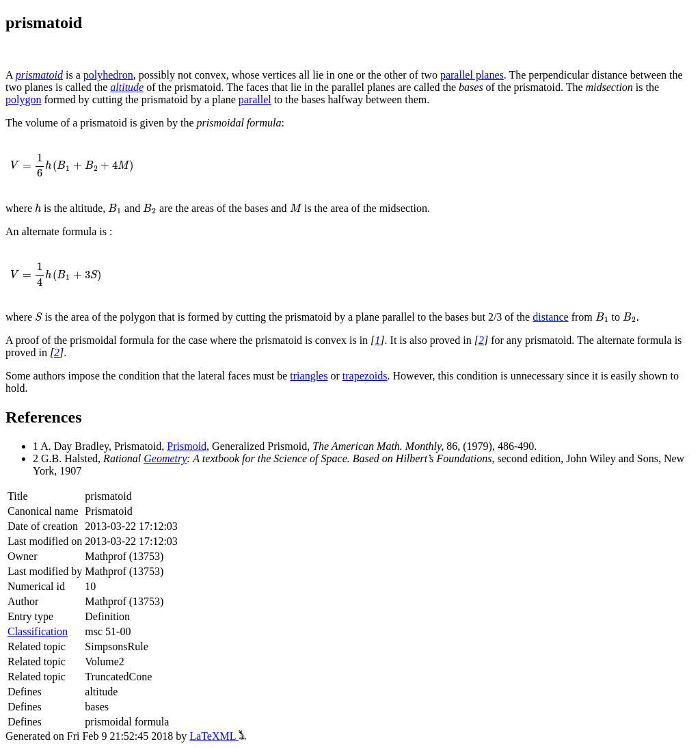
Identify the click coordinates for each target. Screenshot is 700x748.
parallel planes (472, 75)
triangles (309, 376)
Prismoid (187, 446)
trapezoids (365, 376)
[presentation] (72, 166)
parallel (255, 99)
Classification (38, 631)
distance (550, 317)
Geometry (165, 458)
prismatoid (39, 75)
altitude (127, 87)
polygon (23, 99)
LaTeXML (218, 736)
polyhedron (108, 75)
